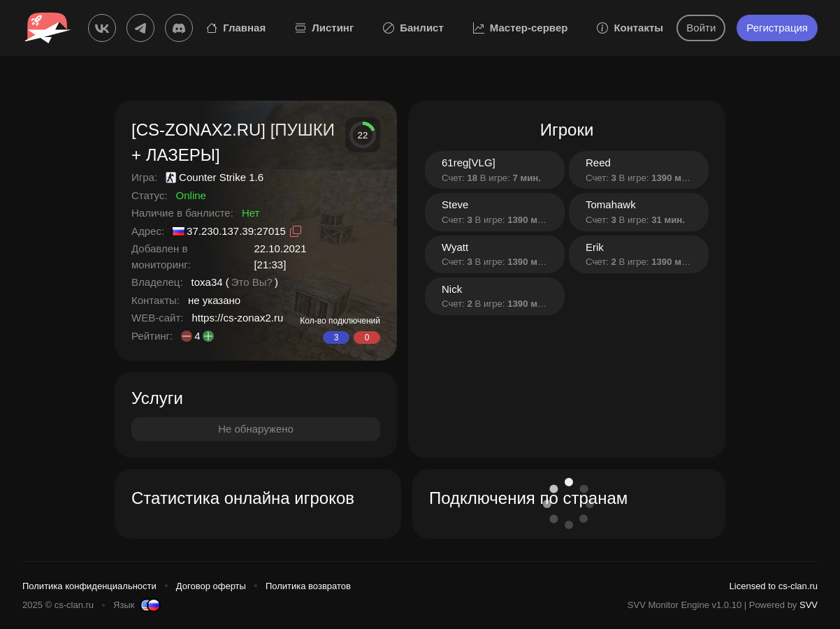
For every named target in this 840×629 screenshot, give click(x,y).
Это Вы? (252, 282)
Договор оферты (211, 586)
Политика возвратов (308, 586)
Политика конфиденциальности (89, 586)
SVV (809, 605)
